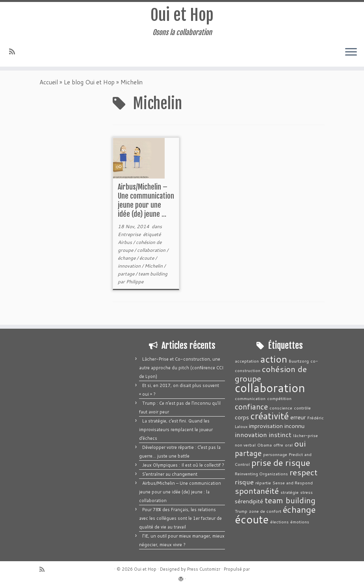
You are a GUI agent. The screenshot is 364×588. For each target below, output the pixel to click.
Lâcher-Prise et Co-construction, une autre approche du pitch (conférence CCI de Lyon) (181, 368)
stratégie (290, 492)
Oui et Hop (182, 15)
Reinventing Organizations (261, 474)
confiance (251, 407)
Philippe (135, 284)
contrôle (302, 408)
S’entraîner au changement (170, 474)
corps (242, 417)
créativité (270, 416)
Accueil (49, 85)
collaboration (152, 252)
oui (300, 443)
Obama (265, 445)
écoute (147, 260)
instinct (280, 434)
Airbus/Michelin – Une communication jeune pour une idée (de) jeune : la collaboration (180, 492)
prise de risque (281, 462)
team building (153, 276)
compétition (279, 398)
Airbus (125, 245)
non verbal (245, 445)
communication (250, 398)
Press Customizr (204, 569)
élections (279, 522)
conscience (281, 408)
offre (278, 445)
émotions (300, 522)
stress (306, 492)
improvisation (266, 426)
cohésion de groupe (271, 374)
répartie (263, 483)
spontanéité (257, 491)
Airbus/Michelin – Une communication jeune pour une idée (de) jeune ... (146, 203)
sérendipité (249, 501)
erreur (298, 417)
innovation (130, 268)
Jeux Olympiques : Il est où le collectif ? (183, 465)
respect (304, 472)
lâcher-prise (305, 435)
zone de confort (265, 511)
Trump (241, 511)
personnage (275, 454)
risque (244, 482)
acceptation (247, 361)
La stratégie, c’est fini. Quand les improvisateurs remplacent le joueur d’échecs (176, 430)
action (274, 359)
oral (289, 445)
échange (127, 260)
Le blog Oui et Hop (89, 85)
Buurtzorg (299, 361)
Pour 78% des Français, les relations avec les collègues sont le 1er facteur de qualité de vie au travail (180, 518)
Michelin (154, 268)
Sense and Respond (293, 483)
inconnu (294, 426)
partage (127, 276)
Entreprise (130, 237)
